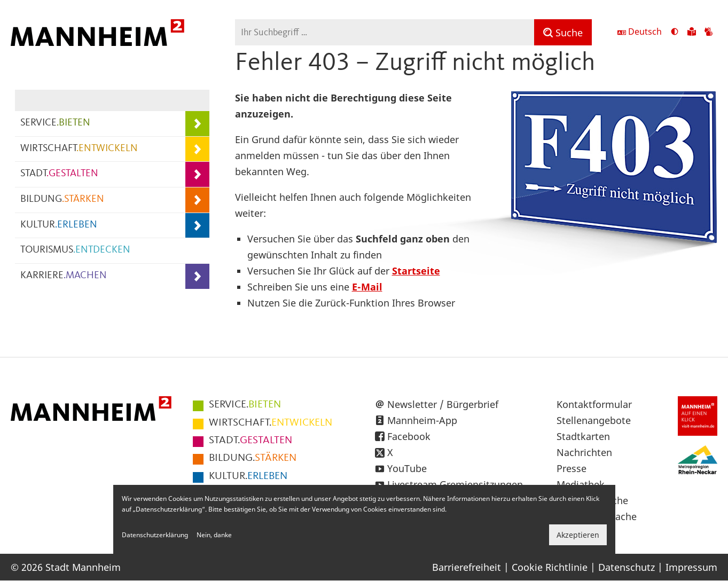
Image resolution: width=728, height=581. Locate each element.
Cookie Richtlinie (550, 567)
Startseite (416, 271)
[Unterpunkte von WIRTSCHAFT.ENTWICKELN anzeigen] (197, 149)
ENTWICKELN (271, 423)
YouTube (407, 468)
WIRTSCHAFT (79, 149)
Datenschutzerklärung (155, 535)
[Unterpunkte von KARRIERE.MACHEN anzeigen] (197, 276)
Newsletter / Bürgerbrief (443, 404)
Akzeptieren (578, 535)
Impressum (691, 567)
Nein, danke (214, 535)
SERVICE (55, 123)
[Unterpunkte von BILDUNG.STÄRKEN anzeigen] (197, 200)
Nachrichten (584, 452)
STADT (59, 174)
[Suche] (563, 32)
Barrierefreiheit (467, 567)
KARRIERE (64, 276)
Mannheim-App (422, 420)
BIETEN (245, 405)
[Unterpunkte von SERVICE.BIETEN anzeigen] (197, 124)
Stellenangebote (594, 420)
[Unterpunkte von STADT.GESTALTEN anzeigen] (197, 174)
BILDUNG (62, 199)
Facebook (409, 436)
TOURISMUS (75, 250)
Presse (572, 468)
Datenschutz (627, 567)
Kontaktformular (594, 404)
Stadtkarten (583, 436)
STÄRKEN (253, 458)
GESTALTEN (251, 441)
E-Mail (367, 287)
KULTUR (59, 225)
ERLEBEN (248, 476)
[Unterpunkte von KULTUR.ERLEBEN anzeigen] (197, 226)
